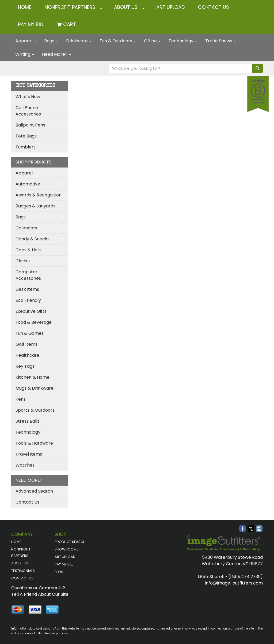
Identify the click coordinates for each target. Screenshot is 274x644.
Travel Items (29, 454)
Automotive (28, 184)
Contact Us (27, 502)
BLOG (59, 572)
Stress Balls (27, 421)
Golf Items (26, 344)
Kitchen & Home (33, 377)
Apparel (26, 41)
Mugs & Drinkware (35, 388)
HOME (25, 7)
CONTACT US (214, 7)
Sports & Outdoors (35, 410)
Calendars (26, 228)
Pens (21, 399)
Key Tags (25, 366)
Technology (183, 41)
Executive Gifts (31, 311)
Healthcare (27, 355)
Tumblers (26, 147)
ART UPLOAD (170, 7)
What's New (28, 97)
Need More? (57, 54)
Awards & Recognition (39, 195)
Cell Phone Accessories (28, 111)
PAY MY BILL (64, 564)
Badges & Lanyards (35, 206)
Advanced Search (34, 491)
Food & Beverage (34, 322)
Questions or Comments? (38, 588)
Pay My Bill (31, 24)
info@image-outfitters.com (234, 583)
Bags (51, 41)
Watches (25, 465)
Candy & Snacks (33, 239)
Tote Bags (26, 136)
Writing (25, 54)
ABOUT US (126, 7)
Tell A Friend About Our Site (40, 594)
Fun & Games (30, 333)
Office (152, 41)
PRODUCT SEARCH (70, 542)
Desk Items (27, 289)
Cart (70, 24)
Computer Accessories (28, 275)
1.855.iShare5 (211, 577)
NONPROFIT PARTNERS (70, 7)
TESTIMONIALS (23, 571)
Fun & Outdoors (118, 41)
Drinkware (79, 41)
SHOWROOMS (67, 549)
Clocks (23, 261)
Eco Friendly (28, 300)
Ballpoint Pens (30, 125)
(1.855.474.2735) (246, 577)
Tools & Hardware (34, 443)
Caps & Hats (28, 250)
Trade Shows (221, 41)
